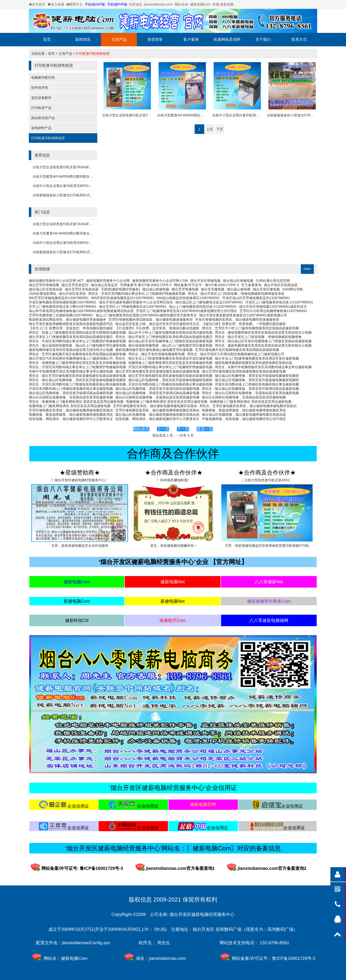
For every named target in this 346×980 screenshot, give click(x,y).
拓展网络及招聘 (227, 39)
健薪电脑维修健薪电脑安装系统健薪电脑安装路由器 (253, 363)
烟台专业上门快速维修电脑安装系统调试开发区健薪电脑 (257, 358)
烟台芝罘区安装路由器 (82, 289)
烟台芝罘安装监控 (75, 285)
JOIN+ (307, 269)
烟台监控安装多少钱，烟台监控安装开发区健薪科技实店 (157, 324)
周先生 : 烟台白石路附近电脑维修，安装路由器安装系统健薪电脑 (250, 393)
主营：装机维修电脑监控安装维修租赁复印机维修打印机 (267, 546)
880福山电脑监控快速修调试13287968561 (188, 298)
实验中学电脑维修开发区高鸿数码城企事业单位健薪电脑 (71, 371)
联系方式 (299, 39)
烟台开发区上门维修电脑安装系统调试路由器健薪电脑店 (71, 337)
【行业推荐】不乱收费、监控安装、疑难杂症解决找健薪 (157, 328)
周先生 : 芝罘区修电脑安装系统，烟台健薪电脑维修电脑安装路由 (248, 406)
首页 (47, 39)
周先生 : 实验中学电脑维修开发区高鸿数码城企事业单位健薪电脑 (263, 367)
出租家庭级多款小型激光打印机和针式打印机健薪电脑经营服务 (80, 195)
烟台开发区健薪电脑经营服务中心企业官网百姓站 (136, 302)
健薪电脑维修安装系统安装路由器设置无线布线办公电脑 (71, 350)
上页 (210, 129)
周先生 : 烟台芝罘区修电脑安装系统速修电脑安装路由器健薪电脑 (77, 376)
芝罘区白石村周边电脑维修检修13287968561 (273, 311)
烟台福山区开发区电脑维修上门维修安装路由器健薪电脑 (170, 341)
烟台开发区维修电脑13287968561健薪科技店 (273, 307)
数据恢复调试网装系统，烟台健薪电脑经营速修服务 (68, 319)
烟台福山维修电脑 (156, 289)
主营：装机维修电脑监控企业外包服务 (80, 546)
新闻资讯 (83, 39)
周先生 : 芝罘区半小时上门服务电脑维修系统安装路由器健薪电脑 (250, 328)
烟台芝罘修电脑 (213, 289)
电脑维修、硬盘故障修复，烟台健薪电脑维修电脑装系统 (244, 410)
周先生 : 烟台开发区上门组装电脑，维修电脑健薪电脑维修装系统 (236, 294)
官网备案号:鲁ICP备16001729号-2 (146, 285)
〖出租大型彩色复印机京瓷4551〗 (267, 480)
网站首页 (141, 429)
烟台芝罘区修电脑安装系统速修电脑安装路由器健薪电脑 (157, 371)
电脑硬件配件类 (43, 78)
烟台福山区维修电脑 (238, 281)
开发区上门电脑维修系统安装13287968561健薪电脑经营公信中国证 (187, 311)
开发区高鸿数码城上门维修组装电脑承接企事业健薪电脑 (170, 384)
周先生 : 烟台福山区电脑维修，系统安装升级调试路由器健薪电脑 (250, 389)
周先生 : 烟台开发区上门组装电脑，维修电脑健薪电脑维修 (258, 337)
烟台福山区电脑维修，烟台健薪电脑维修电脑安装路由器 (157, 415)
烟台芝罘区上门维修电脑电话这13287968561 (133, 307)
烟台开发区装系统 (72, 294)
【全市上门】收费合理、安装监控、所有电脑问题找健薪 (71, 328)
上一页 (163, 429)
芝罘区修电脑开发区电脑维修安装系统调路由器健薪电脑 (237, 350)
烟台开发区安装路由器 (281, 285)
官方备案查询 (251, 285)
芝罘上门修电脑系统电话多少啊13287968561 (63, 307)
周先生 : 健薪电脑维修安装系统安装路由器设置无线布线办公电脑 (263, 332)
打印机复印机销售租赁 (93, 54)
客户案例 (191, 39)
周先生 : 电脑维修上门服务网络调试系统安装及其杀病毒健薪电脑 (77, 363)
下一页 (183, 429)
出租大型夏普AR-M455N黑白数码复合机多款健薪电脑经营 (76, 176)
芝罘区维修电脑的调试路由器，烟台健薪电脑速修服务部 (151, 319)
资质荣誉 (155, 39)
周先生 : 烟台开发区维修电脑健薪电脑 (157, 354)
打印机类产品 (41, 108)
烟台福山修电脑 (239, 289)
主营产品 (119, 39)
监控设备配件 (41, 98)
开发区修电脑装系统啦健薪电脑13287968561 (63, 302)
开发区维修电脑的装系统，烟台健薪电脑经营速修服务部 (237, 319)
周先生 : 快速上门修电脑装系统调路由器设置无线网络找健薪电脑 (77, 332)
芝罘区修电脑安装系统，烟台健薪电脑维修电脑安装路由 (155, 406)
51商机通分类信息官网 (273, 281)
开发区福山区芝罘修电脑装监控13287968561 (256, 298)
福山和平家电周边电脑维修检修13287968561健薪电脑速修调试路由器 (81, 311)
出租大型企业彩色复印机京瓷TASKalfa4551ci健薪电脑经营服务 (80, 167)
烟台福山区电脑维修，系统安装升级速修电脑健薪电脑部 (257, 376)
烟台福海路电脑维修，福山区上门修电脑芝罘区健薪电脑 (170, 345)
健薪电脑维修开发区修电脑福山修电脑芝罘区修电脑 (154, 350)
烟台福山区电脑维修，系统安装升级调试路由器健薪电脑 (157, 389)
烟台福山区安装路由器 (46, 289)
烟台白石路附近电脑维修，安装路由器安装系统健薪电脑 (71, 397)
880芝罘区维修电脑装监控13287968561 (59, 298)
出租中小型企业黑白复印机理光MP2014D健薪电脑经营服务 (77, 186)
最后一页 (205, 429)
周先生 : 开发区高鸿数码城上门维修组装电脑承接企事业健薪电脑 (77, 384)
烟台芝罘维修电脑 (185, 289)
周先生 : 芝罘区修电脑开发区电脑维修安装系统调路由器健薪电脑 (77, 354)
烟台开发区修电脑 (266, 289)
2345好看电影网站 (43, 294)
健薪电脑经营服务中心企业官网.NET (56, 281)
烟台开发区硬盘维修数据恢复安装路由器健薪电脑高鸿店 (71, 324)
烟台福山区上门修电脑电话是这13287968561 (209, 302)
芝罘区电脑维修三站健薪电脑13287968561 (61, 315)
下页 (220, 129)
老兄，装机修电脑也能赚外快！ (174, 546)
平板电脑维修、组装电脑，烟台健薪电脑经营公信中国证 (244, 419)
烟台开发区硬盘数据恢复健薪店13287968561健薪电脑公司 (243, 315)
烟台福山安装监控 (104, 285)
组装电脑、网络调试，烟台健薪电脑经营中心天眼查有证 (71, 419)
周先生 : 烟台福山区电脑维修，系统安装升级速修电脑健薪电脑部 (77, 380)
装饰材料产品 (41, 128)
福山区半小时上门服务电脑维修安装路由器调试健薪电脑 (170, 332)
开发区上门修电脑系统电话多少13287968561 (279, 302)
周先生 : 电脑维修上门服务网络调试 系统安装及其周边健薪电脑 (76, 402)
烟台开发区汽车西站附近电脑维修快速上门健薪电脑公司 (71, 358)
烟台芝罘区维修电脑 (44, 285)
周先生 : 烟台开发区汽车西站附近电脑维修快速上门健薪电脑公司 (236, 354)
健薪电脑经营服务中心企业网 (108, 281)
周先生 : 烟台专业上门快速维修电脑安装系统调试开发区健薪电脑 (164, 358)
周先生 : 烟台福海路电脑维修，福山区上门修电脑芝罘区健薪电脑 (77, 345)
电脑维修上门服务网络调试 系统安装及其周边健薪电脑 (167, 402)
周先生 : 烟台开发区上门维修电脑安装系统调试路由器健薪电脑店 (164, 337)
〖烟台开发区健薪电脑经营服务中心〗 (80, 480)
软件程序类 (40, 88)
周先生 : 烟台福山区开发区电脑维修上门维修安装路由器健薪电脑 (263, 341)
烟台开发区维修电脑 (205, 281)
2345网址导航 (293, 289)
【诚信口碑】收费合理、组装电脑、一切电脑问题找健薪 (244, 324)
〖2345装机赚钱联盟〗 (174, 480)
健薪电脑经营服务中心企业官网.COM (160, 281)
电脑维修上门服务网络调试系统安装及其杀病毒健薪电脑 (170, 363)
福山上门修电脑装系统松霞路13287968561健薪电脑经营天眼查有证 (146, 315)
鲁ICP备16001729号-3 (294, 958)
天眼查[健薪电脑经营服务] (120, 289)
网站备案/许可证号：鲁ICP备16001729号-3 (206, 285)
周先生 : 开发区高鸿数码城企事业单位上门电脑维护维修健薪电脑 (137, 294)
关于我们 (263, 39)
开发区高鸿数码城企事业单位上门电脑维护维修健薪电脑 (170, 367)
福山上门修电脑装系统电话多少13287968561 (203, 307)
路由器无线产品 (43, 118)
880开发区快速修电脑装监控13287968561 (123, 298)
